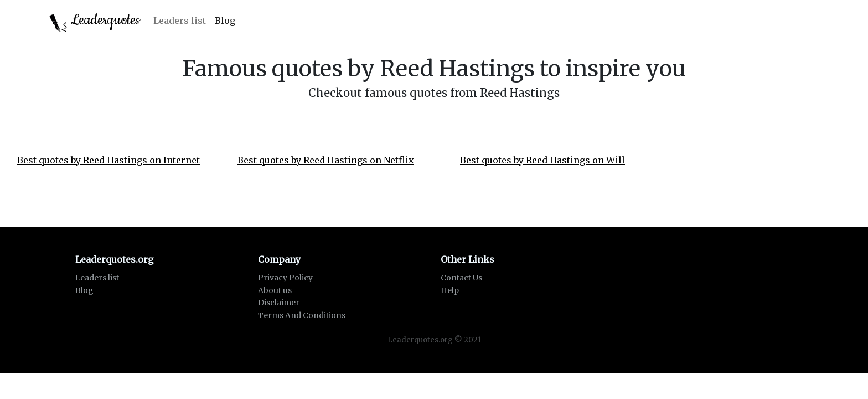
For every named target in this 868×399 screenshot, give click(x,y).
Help (450, 290)
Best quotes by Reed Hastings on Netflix (326, 160)
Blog (225, 21)
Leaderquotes (95, 21)
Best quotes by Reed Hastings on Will (542, 160)
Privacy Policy (285, 278)
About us (275, 290)
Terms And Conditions (302, 315)
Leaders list (180, 21)
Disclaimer (279, 303)
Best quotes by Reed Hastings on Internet (108, 160)
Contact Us (461, 278)
